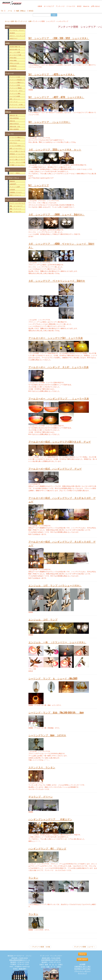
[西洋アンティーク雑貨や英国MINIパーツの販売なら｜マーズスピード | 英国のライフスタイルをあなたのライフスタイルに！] (12, 4)
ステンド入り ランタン (42, 767)
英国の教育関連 (14, 118)
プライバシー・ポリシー (82, 971)
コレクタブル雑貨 (15, 96)
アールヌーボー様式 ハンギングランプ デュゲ (55, 469)
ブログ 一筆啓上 (15, 173)
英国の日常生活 (14, 124)
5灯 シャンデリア (39, 185)
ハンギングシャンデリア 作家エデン (50, 819)
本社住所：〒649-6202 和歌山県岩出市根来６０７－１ (20, 959)
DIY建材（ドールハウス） (17, 165)
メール (10, 11)
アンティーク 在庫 (25, 21)
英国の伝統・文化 (15, 126)
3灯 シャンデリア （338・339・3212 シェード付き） (59, 38)
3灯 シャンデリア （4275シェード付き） (52, 74)
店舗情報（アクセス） (16, 192)
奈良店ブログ (14, 39)
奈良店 (79, 6)
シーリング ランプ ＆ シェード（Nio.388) (53, 679)
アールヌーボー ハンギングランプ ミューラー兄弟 (59, 399)
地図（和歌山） (21, 11)
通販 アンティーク (15, 209)
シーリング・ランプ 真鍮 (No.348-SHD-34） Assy (56, 713)
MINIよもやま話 (14, 63)
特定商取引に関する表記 (82, 969)
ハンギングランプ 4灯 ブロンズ (47, 849)
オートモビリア (49, 6)
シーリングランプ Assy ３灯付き (47, 735)
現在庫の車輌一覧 (15, 47)
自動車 (40, 6)
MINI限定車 (13, 66)
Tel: (2, 11)
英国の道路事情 (14, 129)
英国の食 (12, 121)
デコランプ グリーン (41, 797)
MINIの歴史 (13, 58)
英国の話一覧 (14, 115)
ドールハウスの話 (15, 140)
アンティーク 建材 (15, 93)
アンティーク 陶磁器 (16, 88)
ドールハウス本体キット (17, 146)
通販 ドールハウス (15, 212)
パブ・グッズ (14, 102)
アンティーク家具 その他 (40, 947)
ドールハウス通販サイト (17, 137)
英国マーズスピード (15, 195)
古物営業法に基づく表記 (82, 967)
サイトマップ (82, 973)
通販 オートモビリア (16, 206)
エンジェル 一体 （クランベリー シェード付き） (57, 642)
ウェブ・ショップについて (17, 203)
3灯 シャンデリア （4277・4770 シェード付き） (56, 97)
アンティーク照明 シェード (85, 947)
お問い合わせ (95, 6)
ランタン (33, 878)
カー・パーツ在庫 (15, 52)
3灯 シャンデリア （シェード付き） (50, 122)
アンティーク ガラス (16, 91)
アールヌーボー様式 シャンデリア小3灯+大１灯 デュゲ (60, 442)
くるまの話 (13, 69)
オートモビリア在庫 (15, 55)
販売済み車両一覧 (15, 49)
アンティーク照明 (15, 85)
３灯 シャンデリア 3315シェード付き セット (55, 150)
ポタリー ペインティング (17, 36)
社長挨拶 (12, 190)
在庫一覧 (14, 21)
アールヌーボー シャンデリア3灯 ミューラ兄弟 (56, 338)
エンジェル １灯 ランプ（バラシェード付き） (55, 586)
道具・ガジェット (15, 99)
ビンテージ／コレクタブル (17, 107)
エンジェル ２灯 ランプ (43, 620)
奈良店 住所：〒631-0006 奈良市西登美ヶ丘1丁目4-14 (51, 959)
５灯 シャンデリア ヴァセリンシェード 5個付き (57, 281)
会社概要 (82, 964)
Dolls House (13, 143)
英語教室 (12, 33)
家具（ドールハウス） (16, 148)
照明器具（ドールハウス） (17, 154)
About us (82, 954)
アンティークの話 (15, 77)
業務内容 (12, 181)
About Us (86, 6)
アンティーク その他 (16, 105)
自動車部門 (13, 184)
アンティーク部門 (15, 187)
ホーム (7, 21)
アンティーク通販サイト (17, 82)
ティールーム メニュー (17, 30)
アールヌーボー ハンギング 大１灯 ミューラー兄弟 (58, 367)
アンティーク (60, 6)
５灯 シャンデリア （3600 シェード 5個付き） (57, 215)
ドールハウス (71, 6)
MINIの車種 (13, 60)
